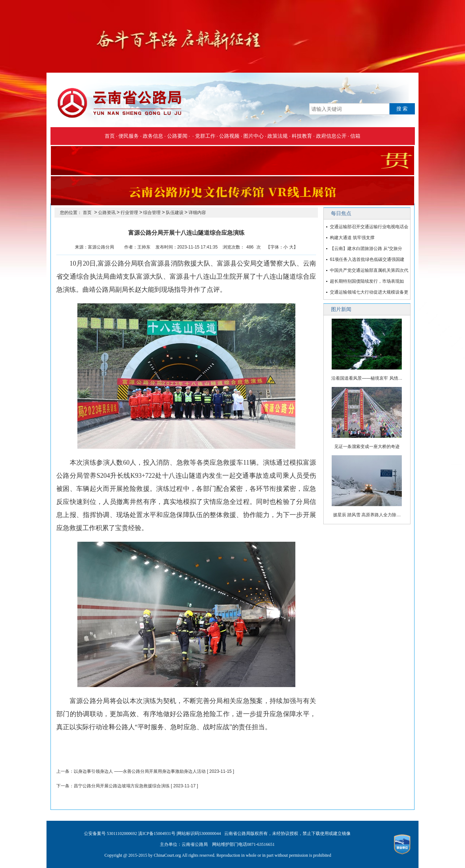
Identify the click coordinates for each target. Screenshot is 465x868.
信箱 (355, 136)
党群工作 (205, 136)
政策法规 (278, 136)
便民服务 (129, 136)
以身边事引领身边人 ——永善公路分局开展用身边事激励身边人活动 (140, 771)
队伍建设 (175, 213)
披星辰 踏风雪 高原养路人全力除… (367, 515)
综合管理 (152, 213)
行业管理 (129, 213)
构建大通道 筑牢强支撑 (352, 238)
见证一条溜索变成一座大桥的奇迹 (367, 447)
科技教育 (302, 136)
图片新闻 (341, 309)
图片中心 (254, 136)
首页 (110, 136)
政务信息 (153, 136)
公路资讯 (107, 213)
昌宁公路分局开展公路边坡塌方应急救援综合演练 (122, 786)
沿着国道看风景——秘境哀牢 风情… (367, 378)
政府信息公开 (331, 136)
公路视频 (229, 136)
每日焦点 (341, 213)
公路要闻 (177, 136)
